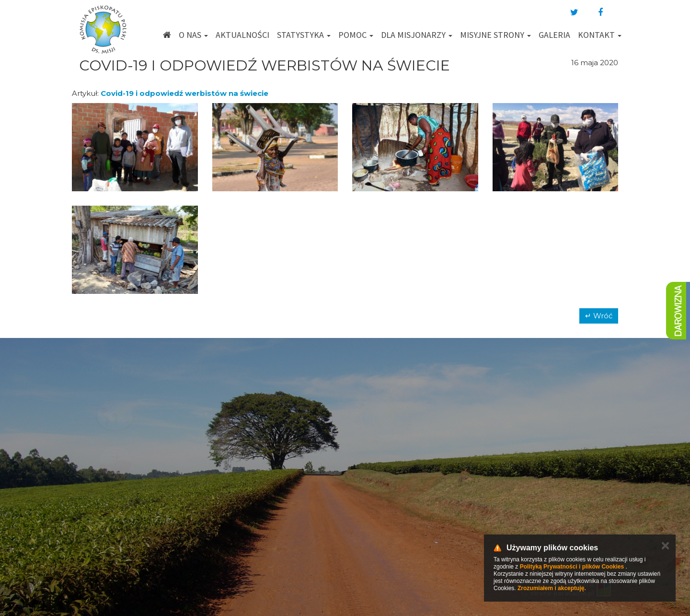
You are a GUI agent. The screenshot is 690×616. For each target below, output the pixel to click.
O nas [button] (193, 35)
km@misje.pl (376, 502)
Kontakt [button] (600, 35)
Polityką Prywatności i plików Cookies (572, 567)
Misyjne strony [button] (495, 35)
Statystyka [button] (304, 35)
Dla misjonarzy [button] (417, 35)
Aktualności (242, 35)
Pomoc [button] (356, 35)
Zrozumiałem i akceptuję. (552, 588)
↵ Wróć (599, 316)
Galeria (554, 35)
